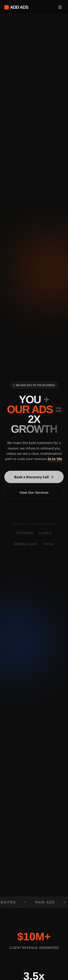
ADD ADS (16, 7)
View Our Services (34, 494)
